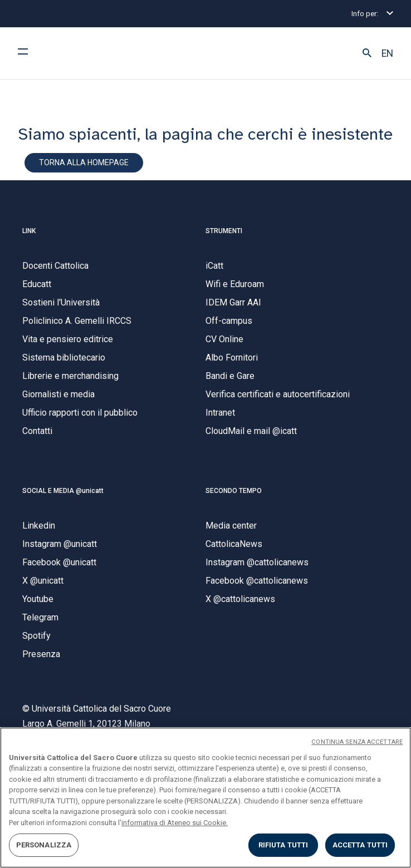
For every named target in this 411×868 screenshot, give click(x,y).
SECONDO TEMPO (234, 491)
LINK (29, 231)
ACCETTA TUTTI (360, 845)
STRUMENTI (224, 231)
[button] (367, 53)
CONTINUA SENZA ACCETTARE (357, 742)
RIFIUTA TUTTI (283, 845)
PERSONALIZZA (44, 845)
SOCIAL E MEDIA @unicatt (63, 491)
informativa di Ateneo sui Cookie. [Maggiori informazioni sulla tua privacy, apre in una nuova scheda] (175, 823)
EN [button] (387, 53)
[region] (205, 798)
